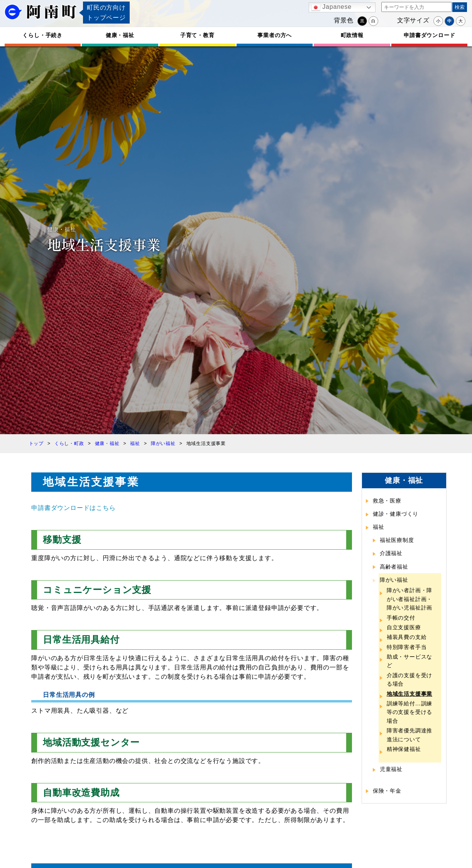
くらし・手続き (42, 35)
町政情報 (352, 35)
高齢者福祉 (394, 567)
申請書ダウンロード (429, 35)
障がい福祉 (394, 580)
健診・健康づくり (396, 514)
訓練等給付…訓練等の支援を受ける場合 (409, 712)
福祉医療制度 (397, 540)
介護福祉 (391, 553)
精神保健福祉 (404, 749)
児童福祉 (391, 769)
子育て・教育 (197, 35)
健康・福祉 (120, 35)
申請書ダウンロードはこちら (73, 508)
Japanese (331, 7)
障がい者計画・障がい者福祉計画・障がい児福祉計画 (409, 599)
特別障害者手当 (407, 647)
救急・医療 (387, 501)
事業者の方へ (275, 35)
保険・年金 (387, 791)
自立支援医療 (404, 627)
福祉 (379, 527)
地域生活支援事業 (409, 694)
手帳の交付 (401, 618)
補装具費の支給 (407, 637)
